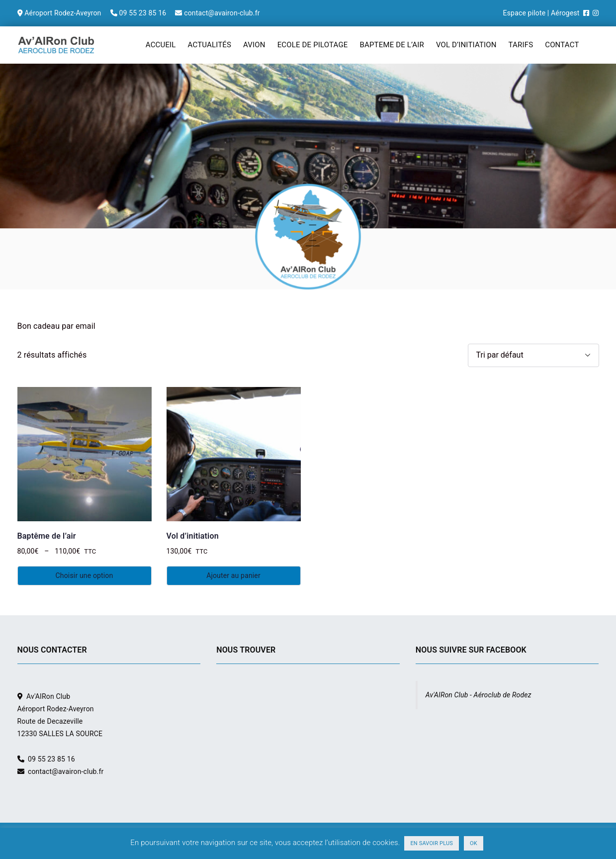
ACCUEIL (161, 45)
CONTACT (562, 45)
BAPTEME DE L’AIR (392, 45)
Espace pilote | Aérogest (541, 13)
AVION (254, 45)
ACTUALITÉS (210, 45)
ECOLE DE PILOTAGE (313, 45)
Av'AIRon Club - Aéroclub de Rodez (479, 695)
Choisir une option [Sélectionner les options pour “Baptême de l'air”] (85, 575)
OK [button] (474, 843)
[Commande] (533, 355)
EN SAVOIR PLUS (432, 843)
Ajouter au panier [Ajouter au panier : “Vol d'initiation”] (233, 575)
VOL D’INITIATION (466, 45)
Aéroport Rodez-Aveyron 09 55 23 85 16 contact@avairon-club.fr (139, 13)
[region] (308, 177)
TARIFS (521, 45)
